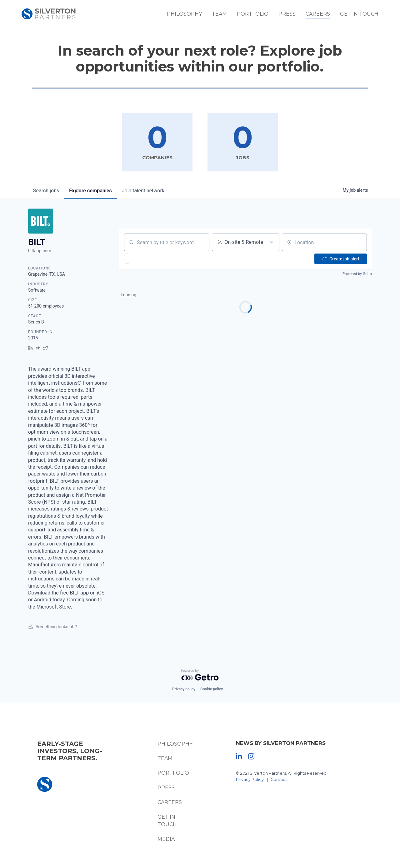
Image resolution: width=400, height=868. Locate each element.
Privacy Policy (251, 779)
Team (225, 15)
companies (90, 191)
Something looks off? (52, 627)
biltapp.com (40, 251)
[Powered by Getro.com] (200, 675)
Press (292, 15)
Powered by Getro (357, 274)
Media (165, 839)
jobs (46, 191)
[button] (145, 259)
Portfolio (258, 15)
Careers (323, 15)
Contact (280, 779)
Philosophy (190, 15)
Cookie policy (212, 689)
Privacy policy (184, 689)
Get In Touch (365, 15)
